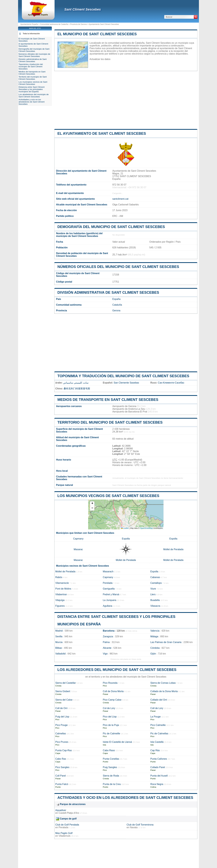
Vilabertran (61, 594)
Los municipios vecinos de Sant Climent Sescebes (108, 496)
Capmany (78, 539)
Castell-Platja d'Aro (69, 813)
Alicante (107, 648)
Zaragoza (108, 636)
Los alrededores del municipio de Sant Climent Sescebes (117, 670)
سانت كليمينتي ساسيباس (76, 383)
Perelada (108, 583)
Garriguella (109, 589)
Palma (106, 642)
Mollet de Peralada (173, 549)
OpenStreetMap (146, 528)
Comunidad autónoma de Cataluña (54, 24)
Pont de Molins (63, 589)
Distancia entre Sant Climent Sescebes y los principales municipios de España (31, 89)
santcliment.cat (120, 199)
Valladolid (60, 654)
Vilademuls (64, 836)
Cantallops (156, 583)
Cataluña (117, 305)
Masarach (108, 572)
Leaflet (125, 528)
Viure (153, 589)
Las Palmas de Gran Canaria (166, 642)
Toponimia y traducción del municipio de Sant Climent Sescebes (123, 376)
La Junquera (109, 600)
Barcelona (109, 631)
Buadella (155, 600)
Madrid (59, 631)
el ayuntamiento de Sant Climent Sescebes (102, 133)
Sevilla (59, 636)
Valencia (155, 631)
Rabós (59, 577)
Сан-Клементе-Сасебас (171, 383)
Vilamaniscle (62, 583)
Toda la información (31, 34)
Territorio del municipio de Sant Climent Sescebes (110, 422)
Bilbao (59, 648)
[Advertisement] (126, 100)
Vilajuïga (60, 600)
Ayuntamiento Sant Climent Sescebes (104, 24)
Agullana (107, 606)
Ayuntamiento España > (30, 24)
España (116, 299)
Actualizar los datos (100, 59)
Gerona (116, 311)
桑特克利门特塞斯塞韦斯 (77, 389)
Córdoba (155, 648)
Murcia (59, 642)
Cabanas (155, 577)
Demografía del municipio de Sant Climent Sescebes (111, 227)
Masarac (78, 549)
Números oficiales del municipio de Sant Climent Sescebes (118, 267)
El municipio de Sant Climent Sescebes (97, 34)
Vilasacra (155, 606)
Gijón (153, 654)
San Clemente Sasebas (126, 383)
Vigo (105, 654)
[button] (92, 504)
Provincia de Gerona (78, 24)
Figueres (60, 606)
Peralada (63, 827)
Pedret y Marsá (111, 594)
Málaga (154, 636)
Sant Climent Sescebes (83, 9)
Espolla (126, 539)
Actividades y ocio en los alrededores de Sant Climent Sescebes (125, 798)
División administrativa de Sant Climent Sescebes (108, 292)
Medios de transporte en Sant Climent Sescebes (108, 400)
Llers (153, 594)
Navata (134, 827)
